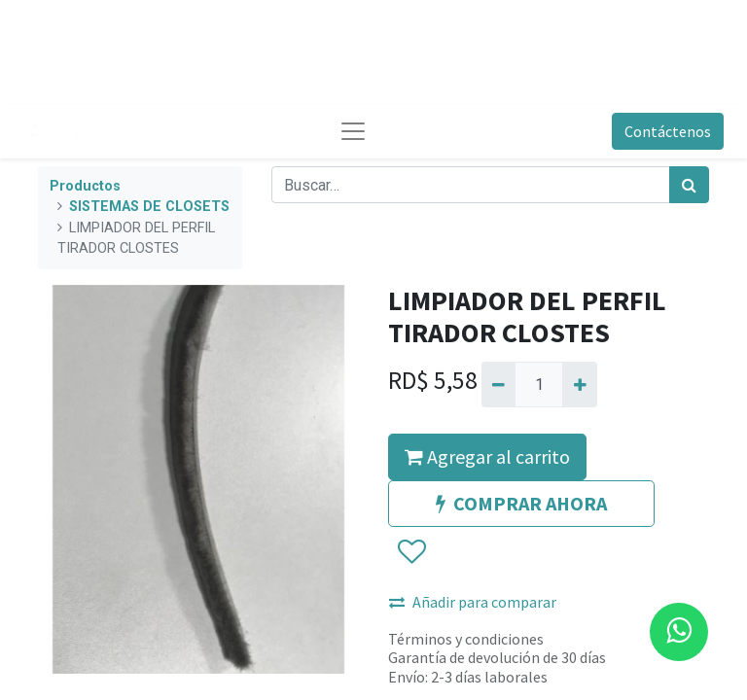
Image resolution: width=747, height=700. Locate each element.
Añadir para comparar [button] (473, 602)
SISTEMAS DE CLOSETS (149, 207)
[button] (411, 552)
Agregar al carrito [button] (487, 456)
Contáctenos (668, 131)
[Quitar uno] (498, 384)
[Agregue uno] (579, 384)
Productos (85, 186)
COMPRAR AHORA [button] (521, 503)
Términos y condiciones (466, 639)
